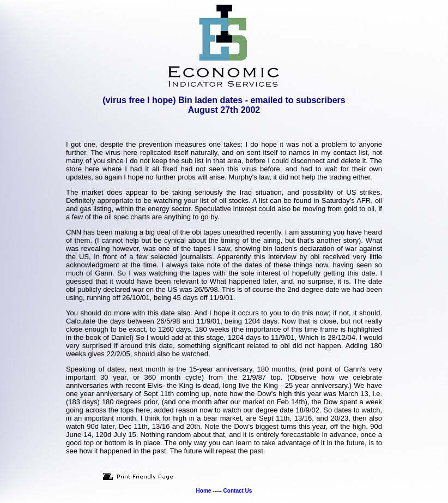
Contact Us (238, 491)
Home (204, 491)
